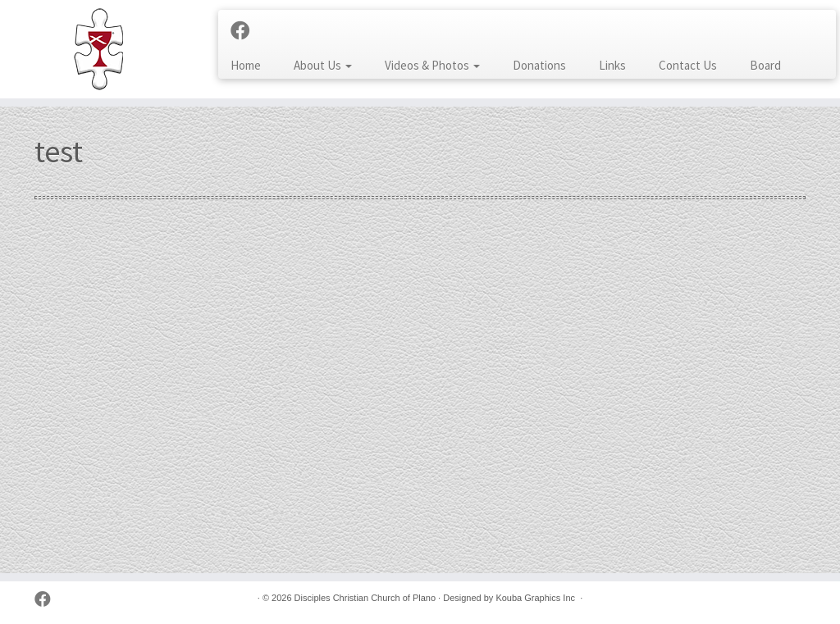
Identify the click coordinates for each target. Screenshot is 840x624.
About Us (323, 65)
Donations (539, 65)
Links (612, 65)
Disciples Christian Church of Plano (365, 598)
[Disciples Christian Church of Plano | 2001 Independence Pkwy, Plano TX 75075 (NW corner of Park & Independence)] (98, 49)
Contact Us (688, 65)
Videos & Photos (432, 65)
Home (246, 65)
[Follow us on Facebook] (246, 31)
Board (765, 65)
